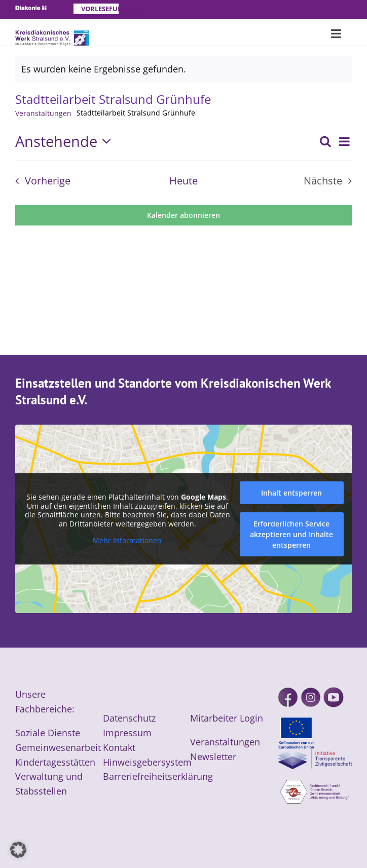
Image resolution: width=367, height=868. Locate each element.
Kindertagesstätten (55, 762)
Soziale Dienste (48, 733)
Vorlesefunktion (100, 9)
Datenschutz (129, 718)
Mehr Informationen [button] (127, 541)
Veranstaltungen (43, 113)
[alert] (183, 69)
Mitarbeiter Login (227, 718)
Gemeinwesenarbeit (58, 747)
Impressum (127, 733)
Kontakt (119, 747)
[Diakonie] (31, 10)
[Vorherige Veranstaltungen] (40, 181)
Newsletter (213, 757)
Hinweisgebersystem (147, 762)
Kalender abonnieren (183, 215)
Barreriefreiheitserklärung (158, 776)
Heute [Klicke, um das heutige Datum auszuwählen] (183, 181)
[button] (18, 850)
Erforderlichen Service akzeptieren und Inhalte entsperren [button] (291, 534)
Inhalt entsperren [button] (291, 493)
